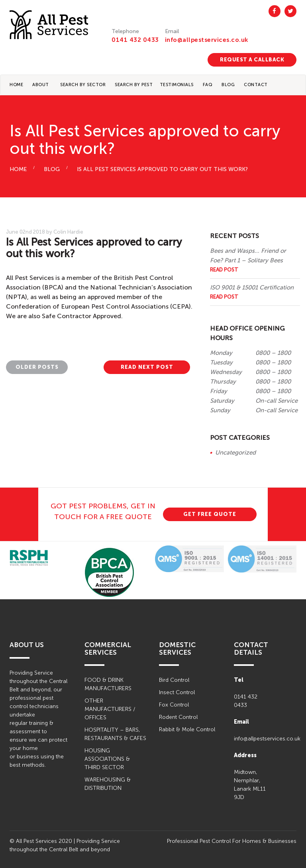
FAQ (208, 85)
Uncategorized (235, 453)
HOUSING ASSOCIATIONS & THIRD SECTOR (107, 759)
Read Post (224, 270)
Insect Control (177, 692)
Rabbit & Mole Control (187, 729)
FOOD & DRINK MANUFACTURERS (108, 684)
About (41, 85)
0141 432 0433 (135, 40)
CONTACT (256, 85)
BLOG (228, 85)
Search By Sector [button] (83, 85)
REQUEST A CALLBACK (252, 60)
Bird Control (174, 680)
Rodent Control (178, 717)
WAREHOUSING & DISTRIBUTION (108, 784)
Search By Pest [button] (134, 85)
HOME (18, 169)
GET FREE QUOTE (210, 514)
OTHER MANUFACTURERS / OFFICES (110, 709)
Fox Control (174, 705)
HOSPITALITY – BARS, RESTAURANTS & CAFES (115, 734)
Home (16, 85)
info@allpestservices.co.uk (207, 40)
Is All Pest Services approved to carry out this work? (162, 169)
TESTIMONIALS (177, 85)
